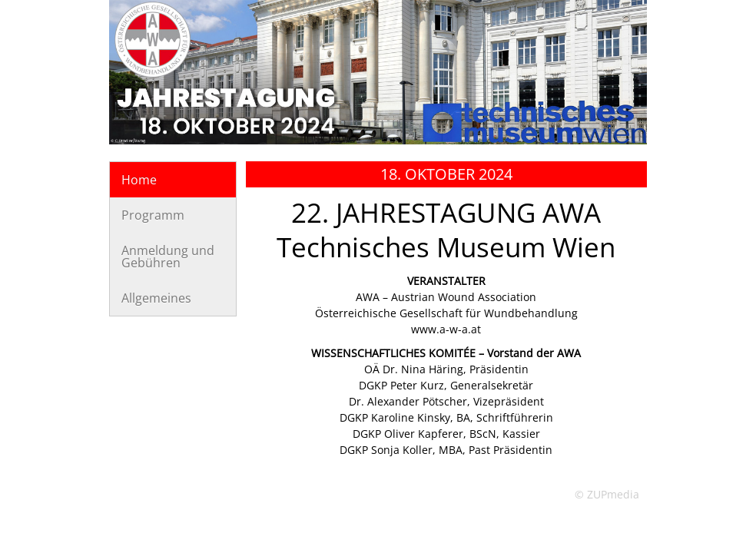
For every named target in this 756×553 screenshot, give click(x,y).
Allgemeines (156, 298)
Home (139, 180)
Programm (153, 215)
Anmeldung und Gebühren (168, 257)
